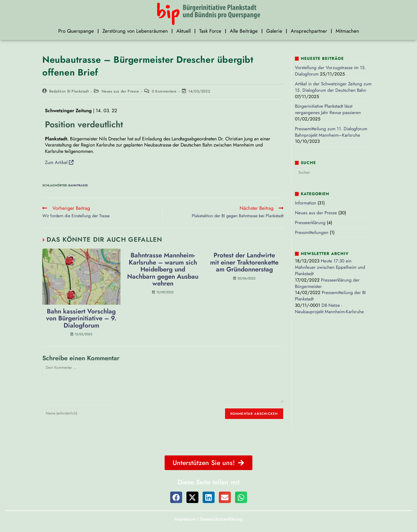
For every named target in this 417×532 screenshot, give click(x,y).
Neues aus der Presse (120, 91)
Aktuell (184, 31)
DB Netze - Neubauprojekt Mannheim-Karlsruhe (329, 308)
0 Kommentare (164, 91)
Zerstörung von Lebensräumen (135, 31)
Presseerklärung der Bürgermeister (327, 283)
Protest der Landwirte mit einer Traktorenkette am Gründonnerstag (244, 263)
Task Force (210, 31)
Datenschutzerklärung (221, 519)
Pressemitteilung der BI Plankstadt (330, 296)
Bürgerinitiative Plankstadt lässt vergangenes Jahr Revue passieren (328, 109)
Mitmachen (347, 31)
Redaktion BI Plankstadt (69, 91)
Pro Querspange (76, 31)
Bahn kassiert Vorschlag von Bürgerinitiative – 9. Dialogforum (81, 318)
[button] (176, 497)
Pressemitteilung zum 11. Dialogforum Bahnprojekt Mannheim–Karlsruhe (331, 132)
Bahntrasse (78, 185)
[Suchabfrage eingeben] (333, 172)
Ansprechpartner (309, 31)
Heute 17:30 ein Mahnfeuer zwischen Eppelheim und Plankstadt (330, 267)
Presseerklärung (310, 223)
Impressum (185, 519)
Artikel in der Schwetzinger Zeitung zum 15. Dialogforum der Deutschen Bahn (333, 87)
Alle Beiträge (244, 31)
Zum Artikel (59, 162)
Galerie (274, 31)
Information (306, 203)
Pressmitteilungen (312, 232)
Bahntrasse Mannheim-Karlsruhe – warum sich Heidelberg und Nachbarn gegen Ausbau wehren (163, 270)
